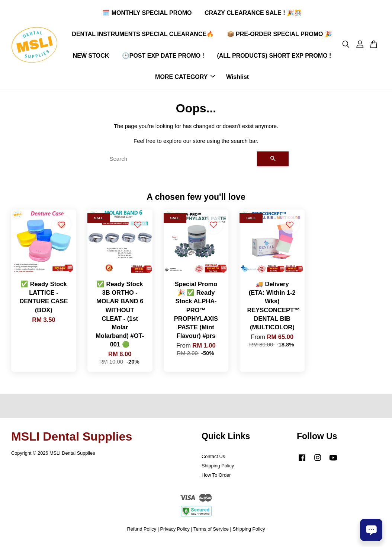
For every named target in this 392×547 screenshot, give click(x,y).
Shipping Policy (218, 469)
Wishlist (237, 78)
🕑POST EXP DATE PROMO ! (163, 57)
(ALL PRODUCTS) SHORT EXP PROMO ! (274, 57)
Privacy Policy (175, 532)
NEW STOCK (91, 57)
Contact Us (213, 459)
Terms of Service (211, 532)
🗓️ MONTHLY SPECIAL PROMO (147, 14)
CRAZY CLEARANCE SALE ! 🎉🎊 (253, 14)
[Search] (180, 161)
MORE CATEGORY (185, 78)
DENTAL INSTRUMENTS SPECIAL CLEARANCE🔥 (143, 36)
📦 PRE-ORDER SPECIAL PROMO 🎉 (279, 36)
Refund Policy (142, 532)
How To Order (216, 478)
